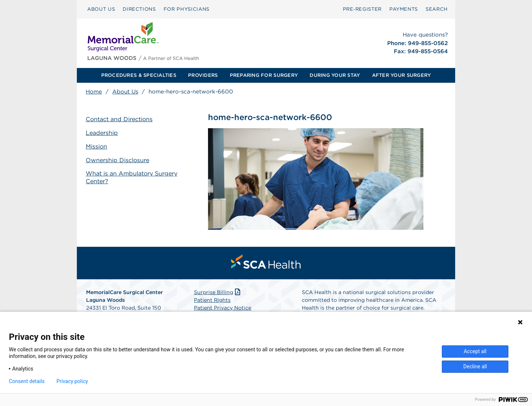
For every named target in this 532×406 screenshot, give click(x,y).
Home (94, 92)
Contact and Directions (119, 119)
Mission (96, 146)
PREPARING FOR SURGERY (264, 75)
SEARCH (437, 9)
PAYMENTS (404, 9)
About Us (125, 92)
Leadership (102, 133)
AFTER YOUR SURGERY (402, 75)
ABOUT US (101, 9)
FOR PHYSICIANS (187, 9)
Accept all (475, 351)
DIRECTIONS (139, 9)
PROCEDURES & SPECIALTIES (139, 75)
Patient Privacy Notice (223, 308)
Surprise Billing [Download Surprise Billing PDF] (218, 292)
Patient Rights (212, 300)
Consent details (27, 381)
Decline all (475, 366)
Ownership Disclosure (117, 160)
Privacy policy (72, 381)
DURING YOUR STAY (335, 75)
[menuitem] (101, 9)
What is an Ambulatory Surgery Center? (132, 177)
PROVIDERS (203, 75)
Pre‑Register (362, 9)
